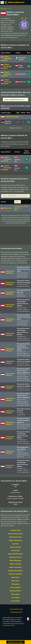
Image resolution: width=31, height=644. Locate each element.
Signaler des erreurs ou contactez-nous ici (13, 627)
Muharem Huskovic (15, 577)
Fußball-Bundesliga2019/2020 (12, 323)
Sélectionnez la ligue (15, 642)
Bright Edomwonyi (15, 543)
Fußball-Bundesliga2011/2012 (12, 469)
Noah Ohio (15, 583)
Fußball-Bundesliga (6, 59)
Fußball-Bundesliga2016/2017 (12, 365)
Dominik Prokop (16, 550)
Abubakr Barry (15, 533)
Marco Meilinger (15, 563)
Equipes (4, 9)
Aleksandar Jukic (15, 540)
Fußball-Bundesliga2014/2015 (12, 440)
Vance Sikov (15, 604)
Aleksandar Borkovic (15, 536)
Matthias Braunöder (15, 573)
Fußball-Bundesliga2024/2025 (12, 286)
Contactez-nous (16, 615)
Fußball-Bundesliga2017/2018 (12, 352)
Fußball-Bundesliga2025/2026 (12, 275)
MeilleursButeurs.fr (16, 2)
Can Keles (15, 546)
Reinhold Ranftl (15, 593)
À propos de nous (16, 612)
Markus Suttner (16, 567)
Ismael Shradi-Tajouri (16, 556)
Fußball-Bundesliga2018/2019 (12, 337)
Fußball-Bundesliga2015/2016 (12, 390)
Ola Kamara (15, 587)
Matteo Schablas (15, 570)
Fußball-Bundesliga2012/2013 (12, 455)
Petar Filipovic (16, 590)
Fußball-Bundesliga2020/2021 (12, 308)
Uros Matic (16, 600)
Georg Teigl (15, 553)
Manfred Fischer (15, 560)
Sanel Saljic (15, 597)
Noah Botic (16, 580)
